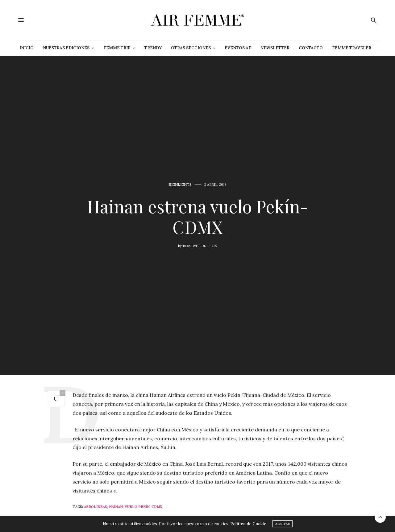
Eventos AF (238, 48)
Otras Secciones (191, 48)
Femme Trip (117, 48)
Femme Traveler (352, 48)
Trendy (153, 48)
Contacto (311, 48)
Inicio (27, 48)
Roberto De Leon (200, 246)
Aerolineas (96, 507)
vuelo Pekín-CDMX (143, 507)
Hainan (116, 507)
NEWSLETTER (275, 48)
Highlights (180, 185)
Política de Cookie (248, 524)
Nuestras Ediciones (66, 48)
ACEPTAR (283, 524)
